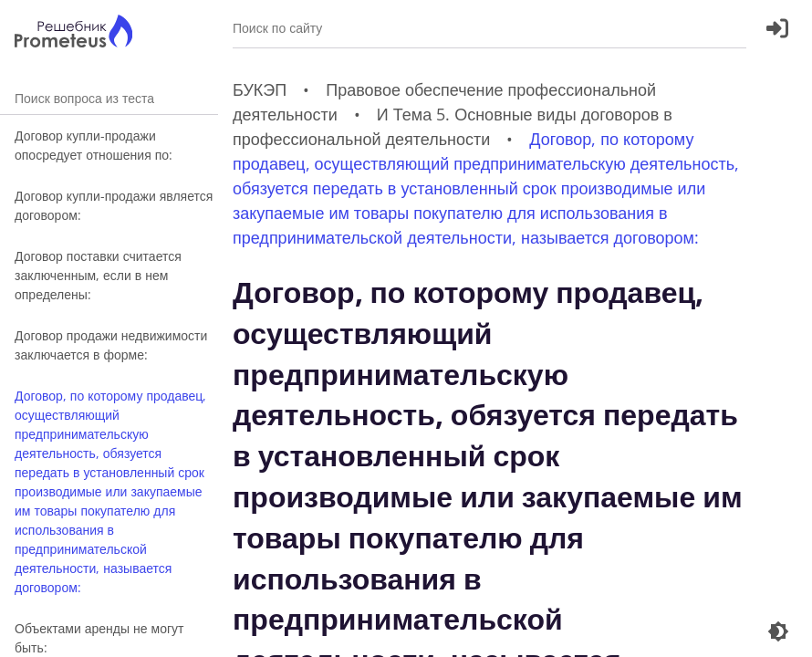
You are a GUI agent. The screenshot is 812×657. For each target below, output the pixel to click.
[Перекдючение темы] (778, 631)
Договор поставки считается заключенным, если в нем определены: (98, 275)
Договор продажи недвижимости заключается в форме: (111, 345)
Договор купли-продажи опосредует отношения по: (94, 145)
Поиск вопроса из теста (109, 98)
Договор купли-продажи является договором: (114, 205)
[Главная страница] (73, 33)
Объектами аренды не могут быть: (99, 638)
